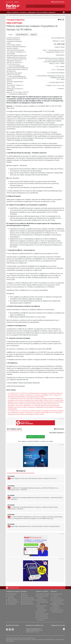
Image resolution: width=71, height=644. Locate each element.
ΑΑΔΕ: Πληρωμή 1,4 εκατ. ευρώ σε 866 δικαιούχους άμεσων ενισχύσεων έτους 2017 (32, 478)
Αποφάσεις (24, 12)
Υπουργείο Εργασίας (43, 616)
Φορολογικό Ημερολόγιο (29, 600)
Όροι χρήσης (9, 640)
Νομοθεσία (16, 12)
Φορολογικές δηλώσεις (13, 602)
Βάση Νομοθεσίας (12, 594)
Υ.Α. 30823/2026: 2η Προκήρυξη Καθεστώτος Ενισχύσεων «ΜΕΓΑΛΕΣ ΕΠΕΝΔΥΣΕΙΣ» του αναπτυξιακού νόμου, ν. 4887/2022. (33, 489)
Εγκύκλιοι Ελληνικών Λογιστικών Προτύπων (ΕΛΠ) (43, 602)
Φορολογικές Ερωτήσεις (28, 598)
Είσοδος (61, 2)
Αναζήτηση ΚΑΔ (56, 608)
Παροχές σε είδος (57, 598)
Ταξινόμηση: (57, 433)
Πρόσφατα (21, 471)
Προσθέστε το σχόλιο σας (36, 437)
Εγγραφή (55, 2)
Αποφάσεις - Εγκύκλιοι (42, 591)
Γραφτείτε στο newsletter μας (33, 629)
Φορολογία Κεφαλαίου (43, 614)
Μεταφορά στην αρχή (14, 588)
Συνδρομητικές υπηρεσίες (13, 591)
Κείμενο (11, 35)
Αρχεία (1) (34, 34)
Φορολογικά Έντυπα (28, 602)
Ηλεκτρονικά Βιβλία (42, 12)
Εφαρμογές (52, 12)
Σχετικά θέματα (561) (22, 34)
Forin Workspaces (12, 604)
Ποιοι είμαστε (28, 640)
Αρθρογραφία (32, 12)
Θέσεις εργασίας (10, 641)
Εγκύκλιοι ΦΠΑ (41, 612)
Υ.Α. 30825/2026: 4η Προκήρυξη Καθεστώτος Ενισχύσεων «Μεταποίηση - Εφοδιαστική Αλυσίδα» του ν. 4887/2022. (35, 498)
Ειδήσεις (9, 12)
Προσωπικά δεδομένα (49, 640)
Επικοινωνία (10, 2)
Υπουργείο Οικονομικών (43, 594)
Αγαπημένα (25, 596)
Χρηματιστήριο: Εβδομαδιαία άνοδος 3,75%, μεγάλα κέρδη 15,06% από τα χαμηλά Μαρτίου (34, 526)
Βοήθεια (16, 2)
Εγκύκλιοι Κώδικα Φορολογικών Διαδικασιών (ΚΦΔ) (42, 608)
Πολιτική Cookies (60, 640)
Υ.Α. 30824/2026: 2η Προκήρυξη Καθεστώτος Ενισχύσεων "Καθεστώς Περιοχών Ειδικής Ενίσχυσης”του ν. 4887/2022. (33, 508)
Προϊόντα (16, 640)
